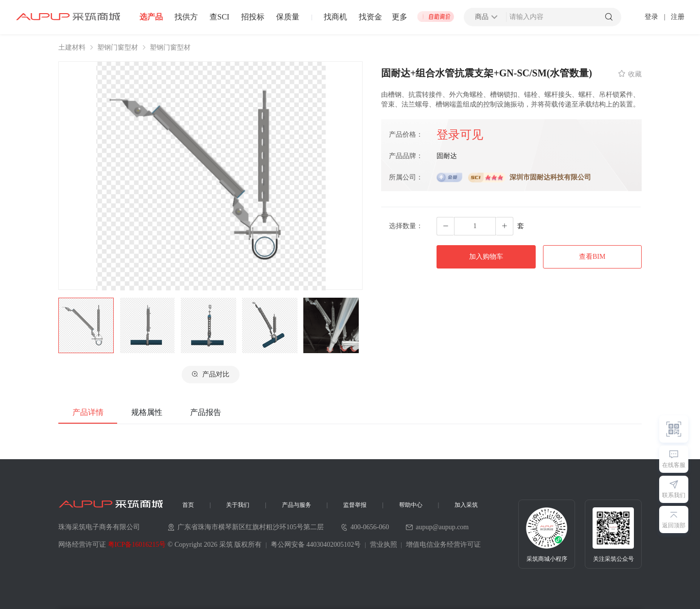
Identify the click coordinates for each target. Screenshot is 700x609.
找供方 (186, 17)
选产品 (151, 17)
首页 (188, 505)
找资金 (370, 17)
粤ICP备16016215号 (137, 545)
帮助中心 (411, 505)
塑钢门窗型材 (118, 48)
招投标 (253, 17)
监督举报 (355, 505)
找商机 (335, 17)
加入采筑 (466, 505)
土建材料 (72, 48)
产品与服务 (297, 505)
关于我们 (238, 505)
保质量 (288, 17)
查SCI (219, 17)
